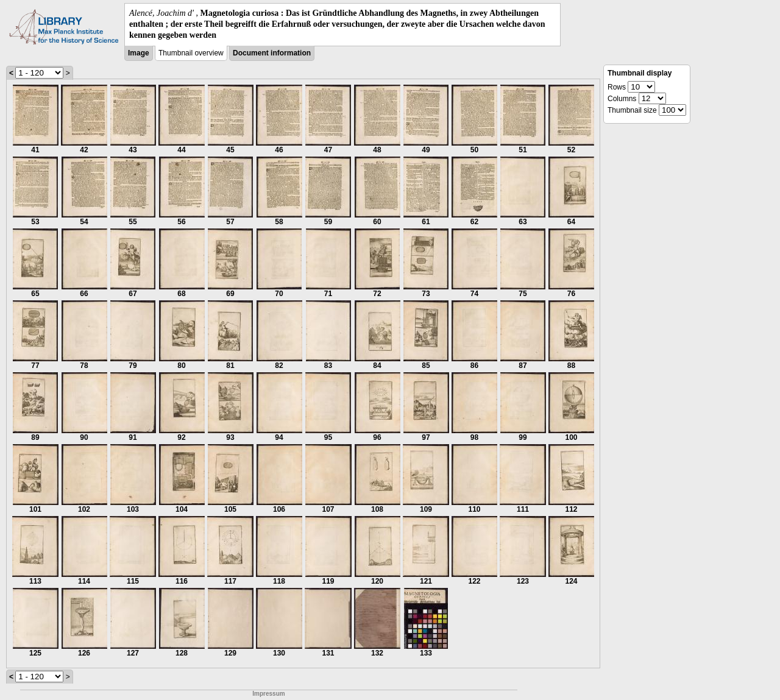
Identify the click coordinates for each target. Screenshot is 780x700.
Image (139, 53)
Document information (272, 53)
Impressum (268, 694)
